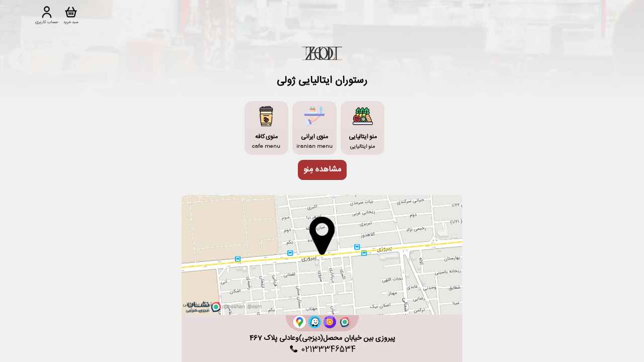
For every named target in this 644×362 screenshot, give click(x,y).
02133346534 (322, 350)
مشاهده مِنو (322, 170)
